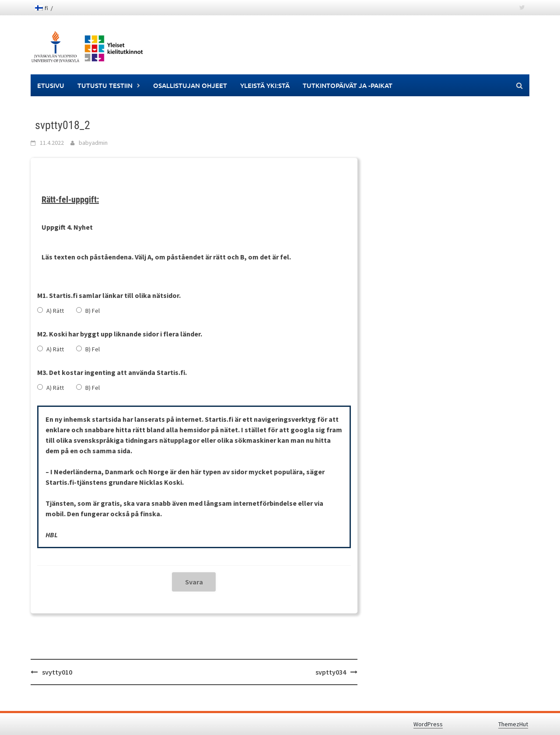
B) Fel (93, 311)
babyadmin (93, 143)
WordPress (428, 724)
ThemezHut (513, 724)
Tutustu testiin (105, 85)
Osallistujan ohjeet (190, 85)
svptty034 (331, 672)
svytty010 (57, 672)
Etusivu (51, 85)
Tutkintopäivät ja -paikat (348, 85)
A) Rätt (55, 311)
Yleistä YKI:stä (265, 85)
